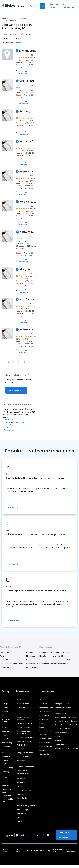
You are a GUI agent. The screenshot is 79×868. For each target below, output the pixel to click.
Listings (5, 704)
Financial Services (24, 790)
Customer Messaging (25, 737)
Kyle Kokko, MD (28, 202)
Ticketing (5, 772)
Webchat (5, 731)
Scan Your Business (62, 729)
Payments (6, 747)
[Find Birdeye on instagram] (43, 835)
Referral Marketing (24, 741)
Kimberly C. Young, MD (28, 111)
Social (4, 735)
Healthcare (23, 18)
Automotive (22, 782)
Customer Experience (25, 767)
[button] (29, 362)
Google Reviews (23, 749)
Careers (43, 735)
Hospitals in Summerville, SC (51, 656)
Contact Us (44, 754)
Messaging (6, 756)
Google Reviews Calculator (65, 717)
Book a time (44, 715)
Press (42, 727)
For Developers (61, 737)
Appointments (7, 739)
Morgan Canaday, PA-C (28, 269)
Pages (4, 715)
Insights (5, 764)
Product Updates (46, 731)
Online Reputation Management (24, 732)
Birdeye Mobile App (7, 800)
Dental (19, 786)
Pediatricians (32, 668)
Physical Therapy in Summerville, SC (55, 660)
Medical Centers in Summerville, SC (54, 652)
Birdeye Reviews (46, 742)
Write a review (54, 6)
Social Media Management (22, 772)
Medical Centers (7, 660)
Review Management (25, 723)
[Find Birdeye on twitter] (34, 835)
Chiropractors (32, 664)
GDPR (36, 851)
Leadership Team (46, 708)
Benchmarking (7, 768)
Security (29, 851)
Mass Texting (7, 743)
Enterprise (21, 708)
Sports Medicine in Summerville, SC (54, 664)
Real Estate (21, 813)
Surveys (5, 760)
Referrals (5, 711)
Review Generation (24, 727)
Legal (19, 802)
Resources (44, 719)
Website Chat (22, 745)
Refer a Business (61, 744)
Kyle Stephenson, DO (28, 299)
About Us (43, 704)
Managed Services (62, 704)
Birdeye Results (46, 746)
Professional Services (63, 708)
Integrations (7, 789)
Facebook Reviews (24, 757)
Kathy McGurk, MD (28, 232)
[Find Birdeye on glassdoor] (53, 835)
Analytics (5, 785)
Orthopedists (24, 74)
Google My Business (25, 753)
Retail (19, 817)
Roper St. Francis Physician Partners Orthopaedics (28, 171)
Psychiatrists (9, 430)
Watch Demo (45, 711)
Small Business (23, 704)
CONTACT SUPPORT (64, 835)
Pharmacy (31, 656)
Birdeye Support (61, 740)
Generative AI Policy (57, 851)
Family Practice (10, 425)
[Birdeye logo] (9, 6)
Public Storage (22, 810)
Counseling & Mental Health (16, 422)
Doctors (7, 427)
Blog (41, 723)
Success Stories (46, 739)
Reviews (5, 708)
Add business (16, 390)
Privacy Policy (19, 851)
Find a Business (61, 733)
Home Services (23, 798)
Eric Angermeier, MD (28, 51)
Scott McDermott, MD (28, 81)
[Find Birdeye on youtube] (48, 835)
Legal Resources (46, 750)
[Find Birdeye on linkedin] (38, 835)
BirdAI (4, 781)
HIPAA (42, 851)
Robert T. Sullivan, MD (28, 330)
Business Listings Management (24, 762)
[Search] (42, 6)
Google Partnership (6, 794)
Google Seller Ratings (7, 720)
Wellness (20, 821)
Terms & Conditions (6, 851)
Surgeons (30, 660)
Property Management (26, 806)
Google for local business (23, 718)
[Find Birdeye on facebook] (29, 835)
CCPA (48, 851)
